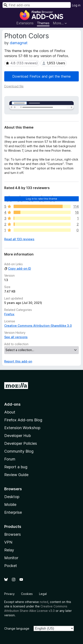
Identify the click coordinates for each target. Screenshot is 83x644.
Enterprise (13, 512)
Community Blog (19, 451)
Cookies (27, 594)
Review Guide (16, 475)
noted (44, 602)
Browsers (13, 534)
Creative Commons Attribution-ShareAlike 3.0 (38, 326)
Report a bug (16, 467)
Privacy (9, 594)
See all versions (16, 337)
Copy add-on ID (18, 268)
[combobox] (37, 5)
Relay (9, 550)
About (10, 412)
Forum (10, 459)
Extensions (25, 23)
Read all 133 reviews (19, 239)
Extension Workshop (22, 428)
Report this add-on (18, 361)
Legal (43, 594)
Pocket (11, 566)
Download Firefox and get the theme (41, 76)
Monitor (11, 558)
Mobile (10, 505)
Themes (43, 23)
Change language (17, 628)
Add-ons (12, 404)
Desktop (12, 497)
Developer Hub (18, 436)
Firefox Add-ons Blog (23, 420)
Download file (14, 86)
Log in (76, 5)
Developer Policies (21, 443)
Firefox (9, 314)
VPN (8, 542)
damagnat (19, 43)
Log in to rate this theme (41, 199)
